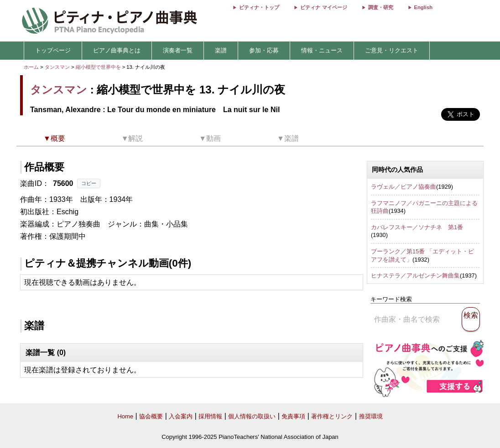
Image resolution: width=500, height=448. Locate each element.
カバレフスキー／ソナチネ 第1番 (417, 227)
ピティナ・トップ (259, 7)
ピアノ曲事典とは (117, 50)
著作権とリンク (332, 416)
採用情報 (210, 416)
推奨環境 (371, 416)
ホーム (31, 67)
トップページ (53, 50)
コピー (89, 183)
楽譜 (221, 50)
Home (125, 416)
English (423, 7)
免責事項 (293, 416)
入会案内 (181, 416)
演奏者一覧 (178, 50)
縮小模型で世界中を (99, 67)
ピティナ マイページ (323, 7)
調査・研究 (381, 7)
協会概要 (151, 416)
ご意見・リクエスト (392, 50)
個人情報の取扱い (252, 416)
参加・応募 (264, 50)
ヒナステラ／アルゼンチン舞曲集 (415, 275)
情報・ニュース (322, 50)
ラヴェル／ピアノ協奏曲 (404, 187)
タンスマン (57, 67)
